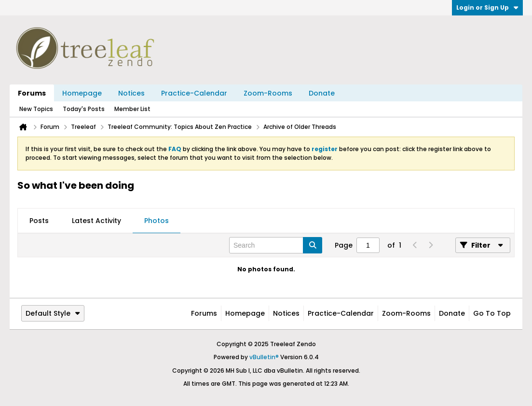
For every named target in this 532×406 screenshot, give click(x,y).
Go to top (492, 313)
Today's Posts (84, 109)
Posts (39, 221)
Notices (131, 93)
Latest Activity (96, 221)
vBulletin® (264, 357)
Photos (157, 221)
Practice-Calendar (194, 93)
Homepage (82, 93)
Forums (32, 93)
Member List (132, 109)
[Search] (276, 245)
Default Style (53, 313)
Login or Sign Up (487, 7)
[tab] (39, 221)
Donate (322, 93)
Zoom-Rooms (268, 93)
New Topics (36, 109)
